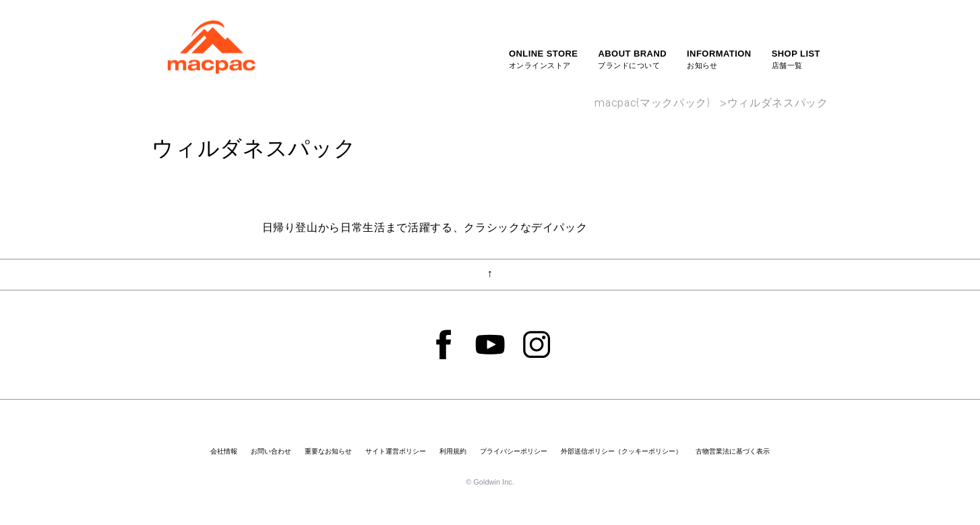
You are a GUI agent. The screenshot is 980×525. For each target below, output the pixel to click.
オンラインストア (544, 59)
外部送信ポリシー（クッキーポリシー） (621, 452)
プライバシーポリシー (514, 452)
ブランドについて (632, 59)
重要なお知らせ (328, 452)
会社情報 (224, 452)
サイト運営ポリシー (396, 452)
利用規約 (453, 452)
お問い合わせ (271, 452)
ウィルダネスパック (778, 104)
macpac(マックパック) (652, 104)
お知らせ (719, 59)
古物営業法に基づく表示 (733, 452)
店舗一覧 (796, 59)
